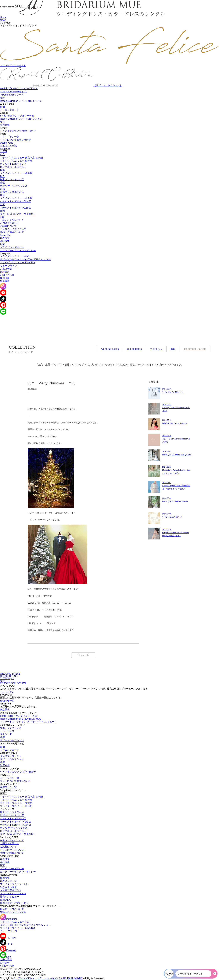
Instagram (5, 253)
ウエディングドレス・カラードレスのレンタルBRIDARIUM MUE (48, 978)
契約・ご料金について (12, 232)
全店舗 (4, 151)
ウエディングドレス (11, 728)
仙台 (2, 195)
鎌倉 (2, 176)
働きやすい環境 (8, 887)
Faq (2, 217)
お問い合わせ (7, 275)
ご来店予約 (6, 269)
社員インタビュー (10, 897)
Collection (5, 23)
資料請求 (5, 272)
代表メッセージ (8, 881)
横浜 (2, 170)
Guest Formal (7, 104)
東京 (2, 155)
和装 (2, 98)
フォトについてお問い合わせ (15, 140)
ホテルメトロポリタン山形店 (15, 208)
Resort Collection (21, 101)
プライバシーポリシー (12, 247)
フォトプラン (7, 692)
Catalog (4, 113)
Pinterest (8, 950)
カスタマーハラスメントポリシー (18, 250)
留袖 (2, 107)
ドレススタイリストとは (13, 893)
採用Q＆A (5, 900)
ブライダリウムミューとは (14, 884)
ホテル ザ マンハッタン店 (14, 186)
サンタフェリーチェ (11, 756)
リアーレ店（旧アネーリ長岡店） (18, 214)
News (3, 20)
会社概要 (5, 241)
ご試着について (8, 226)
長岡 (2, 211)
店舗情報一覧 (7, 701)
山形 (2, 204)
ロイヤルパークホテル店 (13, 167)
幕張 (2, 183)
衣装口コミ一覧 (8, 146)
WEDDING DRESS (110, 349)
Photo (3, 134)
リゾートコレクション (12, 740)
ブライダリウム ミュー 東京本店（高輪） (22, 158)
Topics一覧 (84, 655)
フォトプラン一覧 (10, 137)
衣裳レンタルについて (12, 220)
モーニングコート (10, 110)
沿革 (2, 244)
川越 (2, 189)
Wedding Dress (19, 88)
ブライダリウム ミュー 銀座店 (16, 161)
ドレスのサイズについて (13, 229)
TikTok (7, 944)
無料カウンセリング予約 (13, 912)
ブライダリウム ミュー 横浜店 (16, 173)
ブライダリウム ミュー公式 (15, 256)
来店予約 (5, 710)
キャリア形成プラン (11, 890)
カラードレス (7, 731)
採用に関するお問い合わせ (14, 903)
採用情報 (5, 278)
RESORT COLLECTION (195, 349)
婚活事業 (5, 281)
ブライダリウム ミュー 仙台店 (16, 198)
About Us (5, 235)
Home (3, 17)
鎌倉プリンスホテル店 (12, 180)
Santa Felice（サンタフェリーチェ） (20, 716)
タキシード (6, 734)
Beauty (4, 128)
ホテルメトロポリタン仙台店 (15, 201)
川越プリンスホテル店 (12, 192)
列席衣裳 (5, 125)
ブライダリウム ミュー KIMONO (17, 263)
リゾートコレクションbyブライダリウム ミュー (25, 259)
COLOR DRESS (134, 349)
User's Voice (7, 143)
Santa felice (17, 116)
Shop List (5, 149)
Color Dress (13, 92)
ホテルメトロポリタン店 (13, 164)
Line (5, 957)
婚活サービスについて (12, 909)
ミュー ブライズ (9, 266)
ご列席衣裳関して (10, 223)
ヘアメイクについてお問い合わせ (18, 131)
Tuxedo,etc (12, 95)
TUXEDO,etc (156, 349)
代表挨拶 (5, 238)
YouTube (8, 938)
